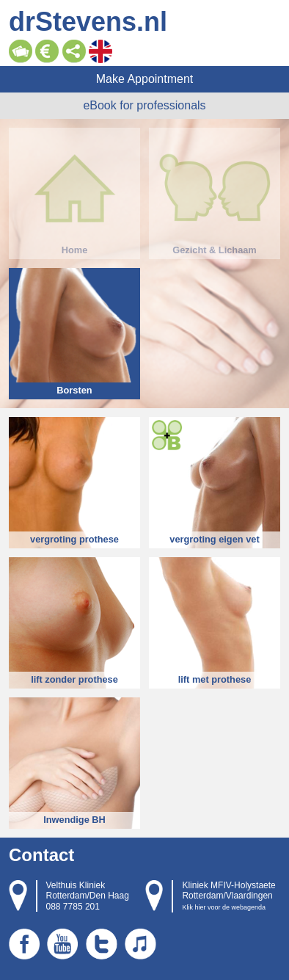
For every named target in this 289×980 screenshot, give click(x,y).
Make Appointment (145, 79)
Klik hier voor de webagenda (224, 907)
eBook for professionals (144, 105)
